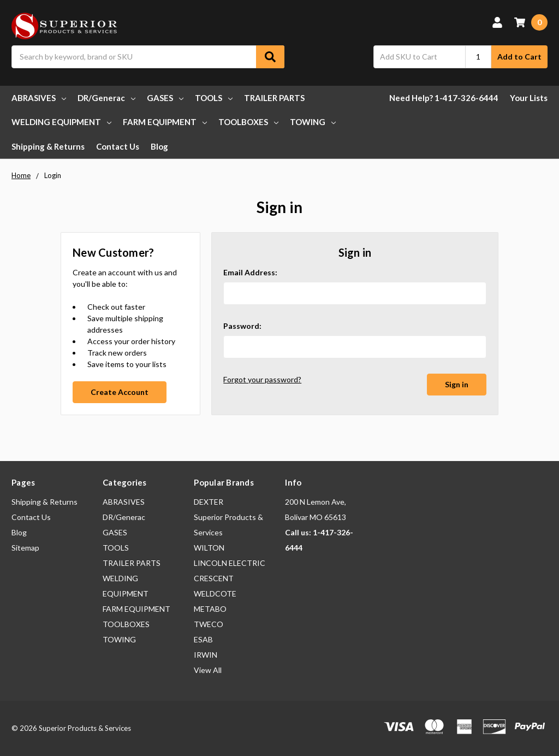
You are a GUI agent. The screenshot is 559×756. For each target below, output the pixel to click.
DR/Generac (106, 98)
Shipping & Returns (48, 146)
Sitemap (25, 548)
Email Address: (250, 272)
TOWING (313, 122)
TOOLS (214, 98)
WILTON (209, 548)
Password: (242, 326)
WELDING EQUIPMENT (61, 122)
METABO (210, 609)
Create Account (120, 392)
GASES (165, 98)
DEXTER (209, 502)
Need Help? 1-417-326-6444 (444, 98)
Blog (159, 146)
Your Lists (529, 98)
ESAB (203, 639)
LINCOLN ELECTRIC (230, 563)
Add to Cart (519, 57)
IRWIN (206, 655)
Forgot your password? (262, 379)
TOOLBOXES (248, 122)
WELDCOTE (215, 593)
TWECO (209, 624)
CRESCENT (214, 578)
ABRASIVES (39, 98)
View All (208, 670)
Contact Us (118, 146)
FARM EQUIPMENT (165, 122)
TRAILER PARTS (274, 98)
